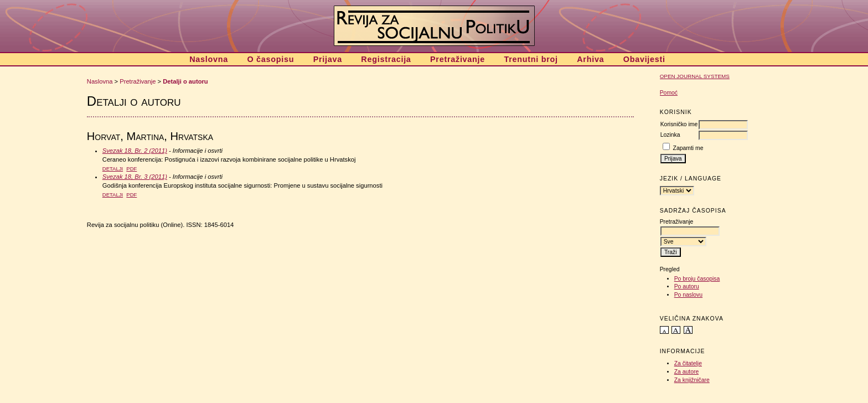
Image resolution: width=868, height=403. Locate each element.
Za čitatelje (688, 363)
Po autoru (687, 286)
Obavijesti (644, 59)
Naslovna (209, 59)
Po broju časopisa (697, 279)
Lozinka (670, 135)
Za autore (686, 372)
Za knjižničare (692, 380)
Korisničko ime (679, 124)
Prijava (328, 59)
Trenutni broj (531, 59)
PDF (131, 169)
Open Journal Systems (695, 76)
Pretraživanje (458, 59)
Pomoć (669, 93)
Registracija (386, 59)
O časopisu (270, 59)
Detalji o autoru (185, 81)
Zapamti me (688, 148)
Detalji (113, 169)
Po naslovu (688, 295)
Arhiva (590, 59)
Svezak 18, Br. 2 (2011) (135, 151)
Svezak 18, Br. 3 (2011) (135, 177)
